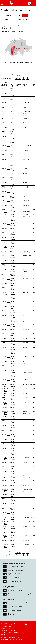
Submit (18, 78)
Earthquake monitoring (16, 606)
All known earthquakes (15, 581)
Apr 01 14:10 (6, 413)
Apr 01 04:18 (6, 252)
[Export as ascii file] (28, 78)
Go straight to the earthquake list (13, 31)
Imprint (3, 638)
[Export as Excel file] (24, 78)
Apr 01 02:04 (6, 211)
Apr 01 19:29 (6, 527)
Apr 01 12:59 (6, 390)
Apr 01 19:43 (6, 541)
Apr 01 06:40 (6, 293)
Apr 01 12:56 (6, 385)
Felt (18, 16)
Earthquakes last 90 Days (16, 566)
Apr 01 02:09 (6, 215)
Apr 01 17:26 (6, 491)
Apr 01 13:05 (6, 394)
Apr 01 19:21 (6, 523)
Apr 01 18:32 (6, 518)
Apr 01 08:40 (6, 330)
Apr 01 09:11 (6, 339)
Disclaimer (12, 638)
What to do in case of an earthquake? (20, 594)
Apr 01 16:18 (6, 458)
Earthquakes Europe (15, 610)
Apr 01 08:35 (6, 321)
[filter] (3, 86)
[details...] (7, 89)
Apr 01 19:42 (6, 536)
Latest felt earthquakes (15, 570)
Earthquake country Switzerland (19, 603)
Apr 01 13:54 (6, 403)
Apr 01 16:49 (6, 477)
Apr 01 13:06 (6, 399)
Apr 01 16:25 (6, 463)
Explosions (7, 19)
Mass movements (22, 19)
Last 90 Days (8, 16)
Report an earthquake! (15, 590)
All (25, 16)
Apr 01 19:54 (6, 546)
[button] (3, 4)
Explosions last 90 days (15, 574)
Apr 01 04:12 (6, 247)
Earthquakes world (14, 614)
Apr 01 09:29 (6, 344)
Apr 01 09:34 (6, 348)
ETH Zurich (18, 640)
